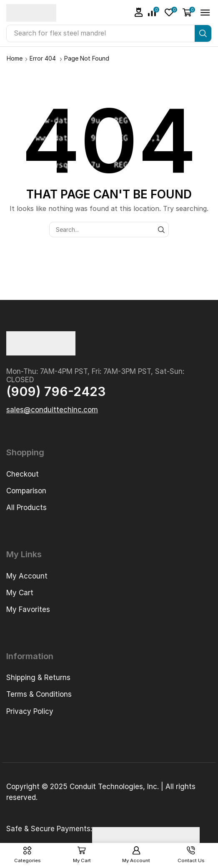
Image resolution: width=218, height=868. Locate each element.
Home (15, 58)
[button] (139, 12)
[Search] (203, 33)
